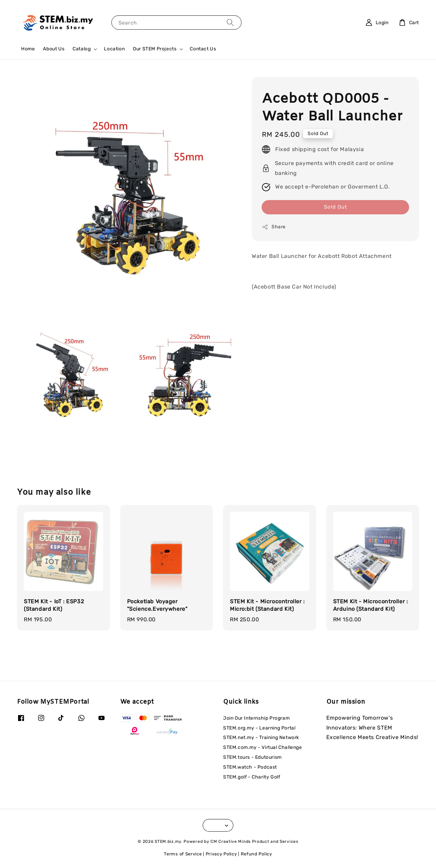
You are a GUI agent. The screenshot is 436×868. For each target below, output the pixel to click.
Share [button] (274, 227)
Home (28, 49)
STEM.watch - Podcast (250, 767)
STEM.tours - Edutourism (252, 757)
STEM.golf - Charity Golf (252, 777)
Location (114, 49)
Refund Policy (256, 854)
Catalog (82, 49)
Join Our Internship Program (256, 718)
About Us (54, 49)
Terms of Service (183, 854)
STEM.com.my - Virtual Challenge (263, 747)
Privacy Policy (221, 854)
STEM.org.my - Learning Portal (259, 728)
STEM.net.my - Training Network (261, 738)
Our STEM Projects (155, 49)
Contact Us (203, 49)
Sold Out (336, 207)
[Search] (230, 22)
